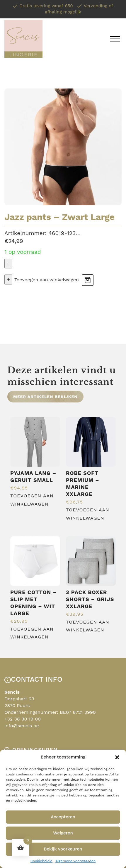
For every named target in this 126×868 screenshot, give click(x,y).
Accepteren (63, 817)
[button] (117, 757)
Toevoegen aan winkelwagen (47, 280)
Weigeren (63, 833)
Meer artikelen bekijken (45, 397)
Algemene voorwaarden (75, 861)
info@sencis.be (22, 726)
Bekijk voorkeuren (63, 849)
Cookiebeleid (41, 861)
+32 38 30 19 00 (23, 719)
